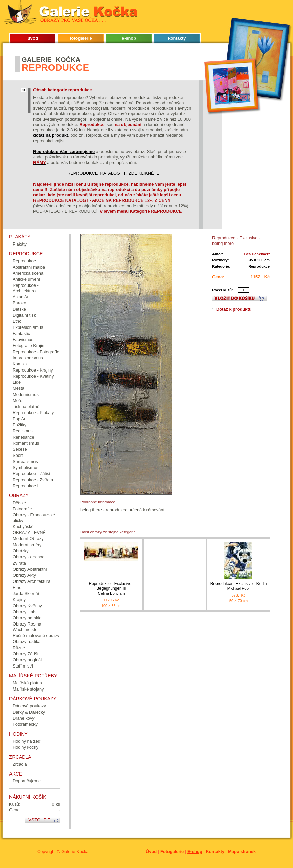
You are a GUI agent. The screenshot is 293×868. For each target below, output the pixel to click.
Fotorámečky (25, 724)
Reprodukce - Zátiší (31, 474)
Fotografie (22, 509)
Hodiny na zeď (27, 741)
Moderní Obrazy (28, 539)
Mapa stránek (242, 852)
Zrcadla (20, 764)
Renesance (24, 437)
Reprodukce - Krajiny (33, 370)
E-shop (195, 852)
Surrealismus (25, 461)
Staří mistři (23, 666)
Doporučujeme (27, 781)
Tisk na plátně (26, 407)
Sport (18, 455)
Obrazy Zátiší (25, 654)
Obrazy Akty (24, 575)
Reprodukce (259, 266)
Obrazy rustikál (27, 642)
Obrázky (21, 551)
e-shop (129, 38)
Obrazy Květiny (27, 606)
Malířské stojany (28, 689)
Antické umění (26, 279)
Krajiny (19, 600)
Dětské (19, 309)
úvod (33, 38)
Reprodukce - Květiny (33, 376)
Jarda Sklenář (26, 594)
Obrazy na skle (27, 618)
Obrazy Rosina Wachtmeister (27, 627)
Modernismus (26, 394)
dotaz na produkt (51, 135)
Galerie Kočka (75, 852)
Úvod (151, 852)
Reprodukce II (26, 486)
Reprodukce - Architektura (26, 288)
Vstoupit (39, 820)
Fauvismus (23, 340)
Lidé (17, 382)
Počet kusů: (223, 290)
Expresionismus (28, 327)
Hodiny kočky (25, 747)
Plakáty (20, 244)
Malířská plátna (27, 683)
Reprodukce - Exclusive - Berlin (239, 586)
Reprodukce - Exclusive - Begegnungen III (111, 588)
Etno (17, 321)
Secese (20, 449)
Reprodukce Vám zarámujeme (64, 152)
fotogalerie (81, 38)
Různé (19, 648)
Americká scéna (28, 273)
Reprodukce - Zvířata (33, 480)
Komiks (20, 364)
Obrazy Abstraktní (30, 569)
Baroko (19, 303)
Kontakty (215, 852)
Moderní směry (27, 545)
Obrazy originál (27, 660)
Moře (17, 400)
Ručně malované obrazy (36, 636)
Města (18, 388)
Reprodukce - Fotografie (36, 352)
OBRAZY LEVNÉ (29, 533)
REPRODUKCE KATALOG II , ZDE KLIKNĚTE (113, 173)
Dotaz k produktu (234, 309)
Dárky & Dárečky (29, 712)
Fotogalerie (172, 852)
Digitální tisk (24, 315)
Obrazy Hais (24, 612)
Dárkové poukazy (29, 706)
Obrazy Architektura (31, 581)
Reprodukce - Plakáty (33, 413)
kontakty (177, 38)
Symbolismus (25, 468)
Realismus (23, 431)
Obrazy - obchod (29, 557)
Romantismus (26, 443)
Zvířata (19, 563)
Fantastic (21, 333)
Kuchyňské (23, 526)
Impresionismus (28, 358)
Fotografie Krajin (28, 346)
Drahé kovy (24, 718)
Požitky (19, 425)
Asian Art (21, 297)
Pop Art (20, 419)
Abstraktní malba (29, 267)
